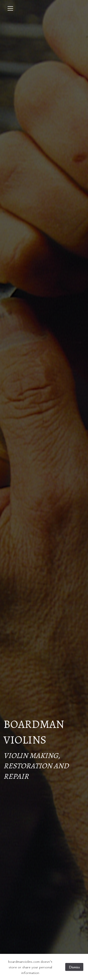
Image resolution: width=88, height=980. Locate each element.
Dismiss (74, 967)
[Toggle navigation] (10, 8)
